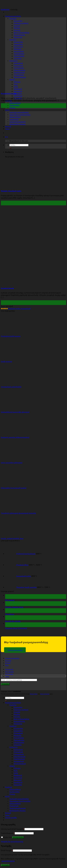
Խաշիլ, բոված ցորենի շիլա (12, 538)
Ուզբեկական (19, 759)
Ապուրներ (18, 21)
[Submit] (6, 701)
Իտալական (19, 754)
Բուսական (18, 47)
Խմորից (17, 30)
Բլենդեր (17, 768)
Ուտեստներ (14, 105)
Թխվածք (18, 735)
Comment (22, 628)
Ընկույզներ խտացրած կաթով (14, 488)
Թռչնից (17, 28)
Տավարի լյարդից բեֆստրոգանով (15, 437)
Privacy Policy (34, 694)
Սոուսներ (18, 745)
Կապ (7, 129)
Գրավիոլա (10, 614)
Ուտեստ (13, 40)
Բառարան (14, 119)
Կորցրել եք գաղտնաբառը (12, 841)
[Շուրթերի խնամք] (33, 284)
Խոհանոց (13, 747)
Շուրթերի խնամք (7, 288)
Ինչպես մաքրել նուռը (14, 607)
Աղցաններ (18, 44)
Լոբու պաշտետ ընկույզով (12, 463)
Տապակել (18, 785)
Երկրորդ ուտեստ (21, 23)
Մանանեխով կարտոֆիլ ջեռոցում (15, 412)
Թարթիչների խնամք (9, 94)
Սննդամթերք (15, 103)
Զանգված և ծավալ (17, 124)
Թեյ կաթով (10, 600)
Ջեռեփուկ (18, 37)
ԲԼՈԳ (7, 110)
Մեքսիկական (20, 757)
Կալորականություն (18, 122)
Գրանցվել (5, 865)
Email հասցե (7, 850)
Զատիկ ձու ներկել (13, 621)
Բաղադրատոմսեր (13, 16)
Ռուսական (18, 752)
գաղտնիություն (8, 861)
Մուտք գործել (18, 837)
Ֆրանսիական (20, 764)
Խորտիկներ (19, 738)
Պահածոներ (19, 740)
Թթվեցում (18, 775)
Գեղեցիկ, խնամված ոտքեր (11, 191)
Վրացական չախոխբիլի (11, 387)
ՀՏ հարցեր (9, 674)
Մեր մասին (9, 672)
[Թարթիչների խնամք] (33, 89)
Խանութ (8, 661)
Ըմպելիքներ (19, 742)
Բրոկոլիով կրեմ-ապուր (11, 336)
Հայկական (18, 749)
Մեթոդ (12, 766)
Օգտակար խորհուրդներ (20, 115)
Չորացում (18, 91)
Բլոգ (7, 665)
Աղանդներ (18, 42)
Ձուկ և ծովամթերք (21, 33)
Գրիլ (16, 771)
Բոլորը (12, 108)
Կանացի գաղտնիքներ (19, 112)
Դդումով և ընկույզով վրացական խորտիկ (18, 513)
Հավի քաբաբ (6, 361)
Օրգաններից (19, 35)
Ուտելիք (13, 18)
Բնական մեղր (11, 628)
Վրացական (19, 761)
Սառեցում (18, 96)
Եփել (16, 773)
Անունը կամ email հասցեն (12, 829)
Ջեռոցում (18, 94)
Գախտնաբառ (8, 833)
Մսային (17, 25)
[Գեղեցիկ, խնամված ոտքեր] (33, 186)
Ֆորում (8, 126)
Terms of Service (45, 694)
